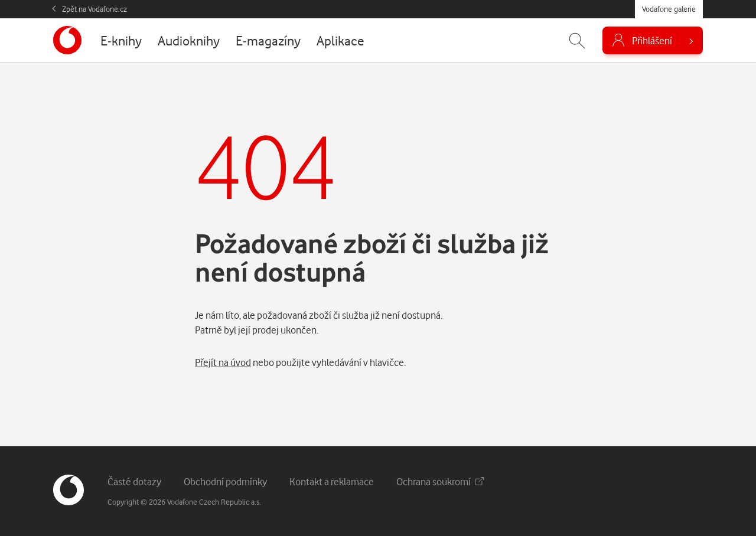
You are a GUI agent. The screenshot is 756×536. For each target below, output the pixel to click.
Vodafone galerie (669, 9)
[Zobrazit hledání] (577, 40)
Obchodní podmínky (225, 481)
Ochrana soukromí (440, 481)
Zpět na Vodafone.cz (94, 9)
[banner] (67, 40)
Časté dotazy (134, 481)
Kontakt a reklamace (332, 481)
